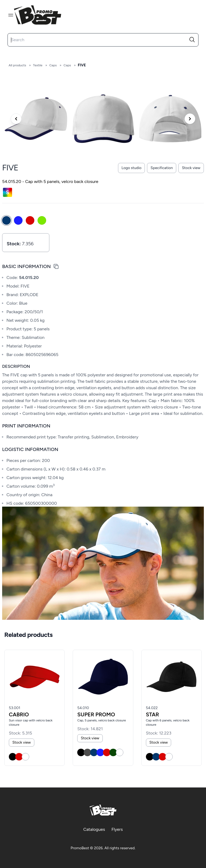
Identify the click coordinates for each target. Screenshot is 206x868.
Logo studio (131, 168)
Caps (53, 65)
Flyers (117, 829)
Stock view (191, 168)
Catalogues (94, 829)
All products (17, 65)
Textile (38, 65)
